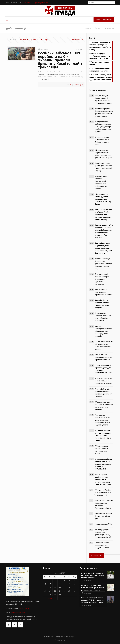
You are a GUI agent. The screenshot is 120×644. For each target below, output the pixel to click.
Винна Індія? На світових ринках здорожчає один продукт (102, 304)
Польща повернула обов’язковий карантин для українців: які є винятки (101, 56)
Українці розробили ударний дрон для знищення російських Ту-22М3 (103, 369)
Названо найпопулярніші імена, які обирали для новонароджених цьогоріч (103, 331)
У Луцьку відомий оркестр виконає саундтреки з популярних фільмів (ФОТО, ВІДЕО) (101, 46)
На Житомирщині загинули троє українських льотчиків (104, 292)
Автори (45, 40)
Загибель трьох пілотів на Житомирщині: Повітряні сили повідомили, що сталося (101, 182)
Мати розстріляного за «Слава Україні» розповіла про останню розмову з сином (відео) (103, 215)
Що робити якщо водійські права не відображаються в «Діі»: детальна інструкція (101, 77)
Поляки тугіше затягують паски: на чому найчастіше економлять (103, 317)
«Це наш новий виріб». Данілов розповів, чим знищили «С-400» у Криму (103, 199)
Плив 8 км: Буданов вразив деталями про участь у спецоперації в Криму (103, 167)
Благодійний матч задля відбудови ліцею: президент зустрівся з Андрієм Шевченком (103, 248)
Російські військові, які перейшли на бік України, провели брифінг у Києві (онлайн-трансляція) (60, 60)
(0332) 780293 (26, 3)
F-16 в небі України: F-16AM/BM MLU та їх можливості (103, 492)
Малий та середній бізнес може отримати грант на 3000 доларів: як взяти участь (104, 112)
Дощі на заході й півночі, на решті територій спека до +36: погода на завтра (103, 99)
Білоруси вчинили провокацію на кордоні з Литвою (102, 545)
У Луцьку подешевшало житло (99, 63)
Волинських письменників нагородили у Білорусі (100, 70)
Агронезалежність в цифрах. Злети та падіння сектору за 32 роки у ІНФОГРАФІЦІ (103, 464)
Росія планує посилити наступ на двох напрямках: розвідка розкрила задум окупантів (102, 420)
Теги (34, 40)
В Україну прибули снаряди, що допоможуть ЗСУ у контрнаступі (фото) (103, 533)
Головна (88, 28)
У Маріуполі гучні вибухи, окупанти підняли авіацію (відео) (101, 450)
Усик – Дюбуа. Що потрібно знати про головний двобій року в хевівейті (103, 393)
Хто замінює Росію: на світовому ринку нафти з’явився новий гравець (104, 345)
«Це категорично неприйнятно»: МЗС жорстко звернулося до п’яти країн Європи (103, 154)
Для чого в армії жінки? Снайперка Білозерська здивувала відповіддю (102, 279)
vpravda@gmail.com (42, 3)
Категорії (23, 40)
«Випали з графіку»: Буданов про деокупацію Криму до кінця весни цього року (103, 264)
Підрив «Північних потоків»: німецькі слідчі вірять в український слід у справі (103, 435)
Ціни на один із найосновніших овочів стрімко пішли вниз (103, 357)
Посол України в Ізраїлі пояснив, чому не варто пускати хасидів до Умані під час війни (103, 479)
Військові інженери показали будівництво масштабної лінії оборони (104, 406)
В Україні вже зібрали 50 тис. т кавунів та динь (103, 516)
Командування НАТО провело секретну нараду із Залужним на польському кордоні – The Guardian (104, 231)
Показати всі (77, 40)
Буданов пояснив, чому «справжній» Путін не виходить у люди (102, 141)
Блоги (98, 28)
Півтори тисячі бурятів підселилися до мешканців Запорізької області (104, 504)
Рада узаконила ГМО (103, 524)
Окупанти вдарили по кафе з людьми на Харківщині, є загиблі (103, 381)
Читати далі (78, 85)
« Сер (50, 598)
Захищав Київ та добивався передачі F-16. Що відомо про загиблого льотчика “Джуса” (103, 127)
